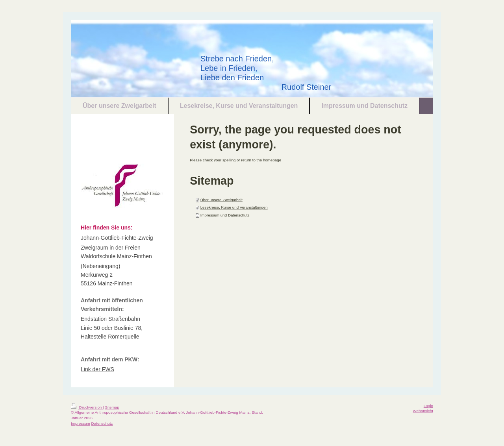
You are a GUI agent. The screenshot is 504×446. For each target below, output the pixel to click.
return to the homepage (261, 160)
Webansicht (423, 411)
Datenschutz (102, 423)
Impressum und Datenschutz (225, 215)
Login (428, 406)
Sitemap (112, 407)
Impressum (81, 423)
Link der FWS (97, 369)
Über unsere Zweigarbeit (221, 200)
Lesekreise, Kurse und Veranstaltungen (234, 207)
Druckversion (87, 407)
